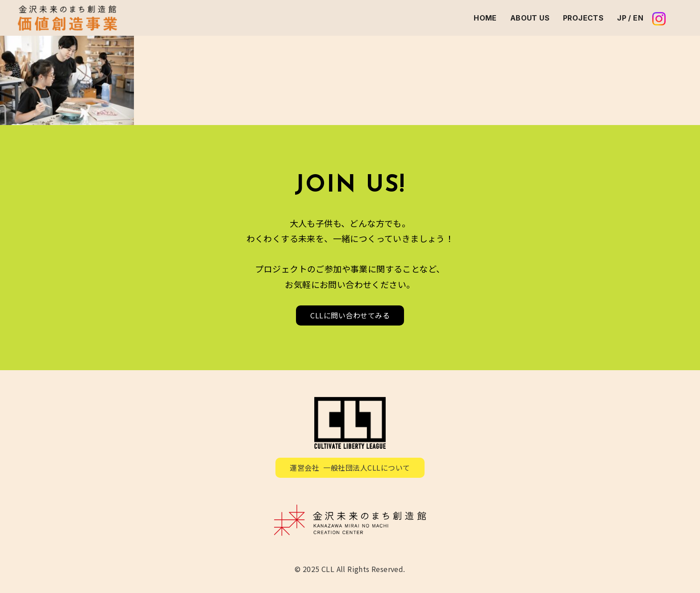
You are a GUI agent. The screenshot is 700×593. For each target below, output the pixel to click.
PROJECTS (583, 18)
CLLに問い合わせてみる (350, 315)
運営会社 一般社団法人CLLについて (350, 468)
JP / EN (630, 18)
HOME (485, 18)
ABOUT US (530, 18)
